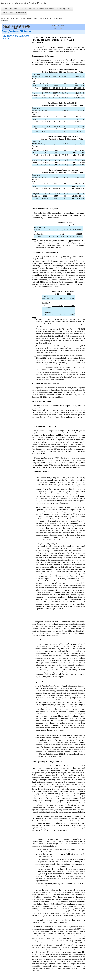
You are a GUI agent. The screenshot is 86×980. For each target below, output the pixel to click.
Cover (5, 9)
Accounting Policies (64, 9)
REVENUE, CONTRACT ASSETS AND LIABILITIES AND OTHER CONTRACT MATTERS (15, 37)
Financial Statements (18, 9)
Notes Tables (8, 13)
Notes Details (21, 13)
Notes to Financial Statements (41, 9)
